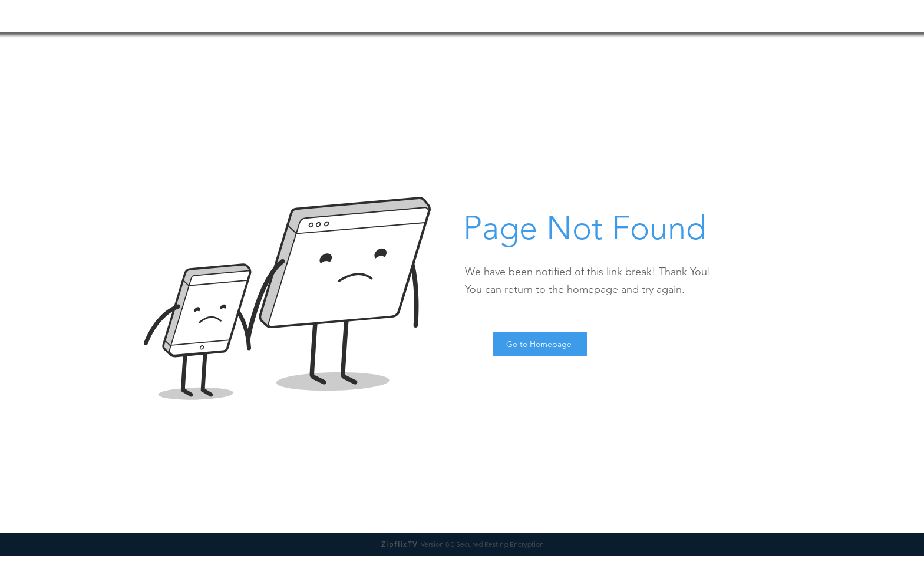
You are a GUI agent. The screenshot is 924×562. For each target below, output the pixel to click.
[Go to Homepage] (540, 344)
